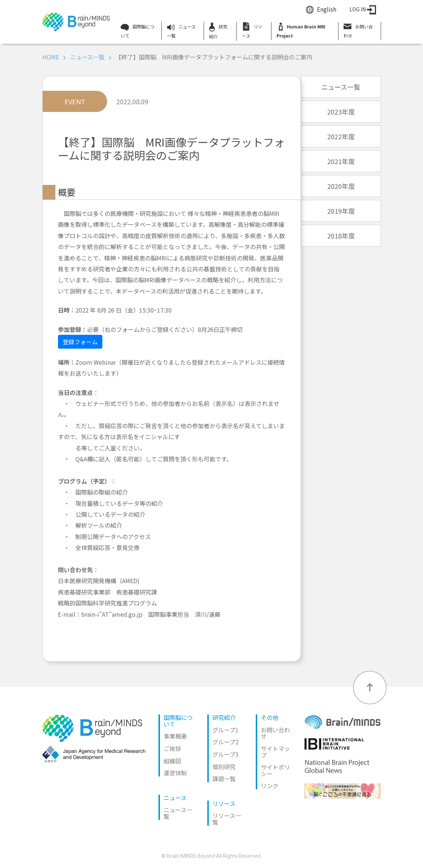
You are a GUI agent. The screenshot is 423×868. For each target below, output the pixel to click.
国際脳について (138, 31)
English (327, 9)
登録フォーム (80, 342)
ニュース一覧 (181, 31)
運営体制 (175, 773)
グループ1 (226, 730)
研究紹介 (218, 31)
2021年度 (341, 161)
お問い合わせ (358, 30)
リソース (252, 30)
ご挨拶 (172, 748)
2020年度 (341, 186)
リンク (270, 786)
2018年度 (341, 236)
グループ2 (226, 742)
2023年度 (341, 112)
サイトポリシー (275, 770)
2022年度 (341, 136)
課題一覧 (224, 779)
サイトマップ (275, 752)
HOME (51, 57)
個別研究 (224, 767)
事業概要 (175, 736)
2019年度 (341, 211)
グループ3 (226, 754)
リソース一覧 (227, 819)
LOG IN (363, 9)
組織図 (172, 761)
